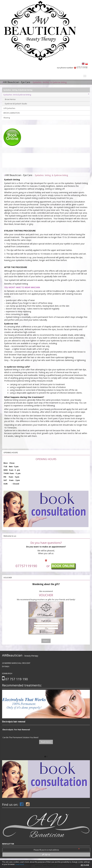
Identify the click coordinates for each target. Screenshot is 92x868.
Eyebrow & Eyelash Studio (16, 104)
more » (46, 641)
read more (20, 864)
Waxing (7, 118)
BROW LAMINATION (12, 113)
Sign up (46, 854)
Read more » (46, 742)
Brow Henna (10, 99)
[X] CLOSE (85, 865)
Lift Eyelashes (9, 108)
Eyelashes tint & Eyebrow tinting (46, 95)
